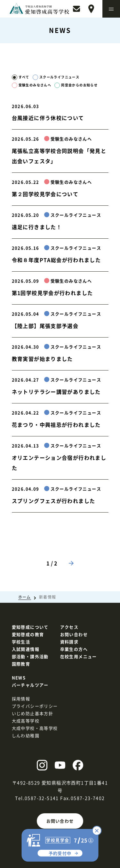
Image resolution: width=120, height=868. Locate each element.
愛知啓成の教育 (28, 634)
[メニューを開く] (111, 9)
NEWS (19, 677)
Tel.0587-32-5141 (37, 798)
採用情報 (21, 699)
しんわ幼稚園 (26, 735)
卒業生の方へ (74, 649)
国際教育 (21, 664)
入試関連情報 (26, 649)
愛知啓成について (30, 627)
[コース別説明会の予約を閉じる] (97, 831)
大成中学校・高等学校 (35, 728)
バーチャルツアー (30, 685)
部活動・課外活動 (30, 656)
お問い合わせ (60, 821)
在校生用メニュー (79, 656)
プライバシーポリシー (35, 706)
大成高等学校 (26, 721)
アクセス (69, 627)
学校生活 (21, 642)
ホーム (25, 597)
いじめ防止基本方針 (33, 713)
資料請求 (69, 642)
